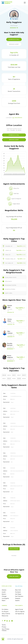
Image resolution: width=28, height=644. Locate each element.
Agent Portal (19, 609)
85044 (9, 375)
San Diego (18, 594)
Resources (5, 616)
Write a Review (14, 549)
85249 (9, 379)
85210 (4, 379)
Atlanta (4, 590)
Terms (4, 625)
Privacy (4, 627)
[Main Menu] (25, 3)
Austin (4, 592)
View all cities (19, 586)
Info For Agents (20, 612)
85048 (4, 375)
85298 (19, 379)
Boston (4, 594)
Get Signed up (20, 614)
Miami (4, 601)
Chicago (4, 596)
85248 (24, 379)
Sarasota (18, 598)
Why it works (6, 614)
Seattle (17, 601)
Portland (18, 592)
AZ (13, 118)
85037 (24, 375)
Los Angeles (5, 598)
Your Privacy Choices (6, 630)
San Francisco (19, 596)
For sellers (5, 609)
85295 (14, 379)
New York (18, 590)
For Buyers (5, 612)
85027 (19, 375)
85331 (14, 375)
